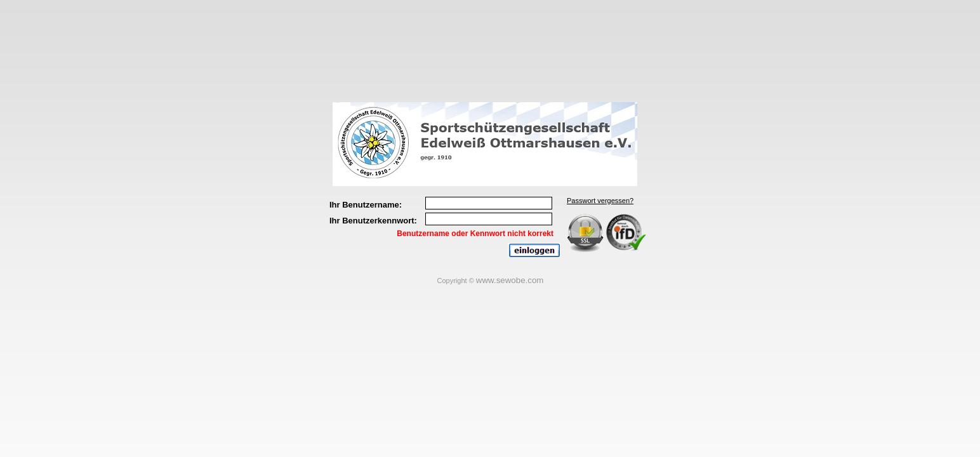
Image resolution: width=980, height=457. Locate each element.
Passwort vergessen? (600, 201)
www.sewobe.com (510, 280)
